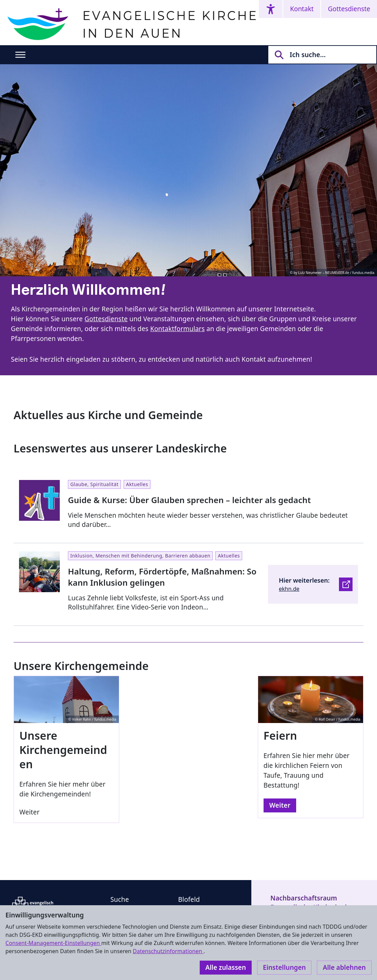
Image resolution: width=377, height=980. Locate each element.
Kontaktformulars (177, 329)
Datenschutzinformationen (168, 951)
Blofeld (189, 899)
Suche (120, 899)
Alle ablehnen (344, 967)
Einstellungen (284, 967)
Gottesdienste (349, 9)
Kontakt (302, 9)
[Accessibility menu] (271, 9)
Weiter (280, 805)
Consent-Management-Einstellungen (53, 943)
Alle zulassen (226, 967)
